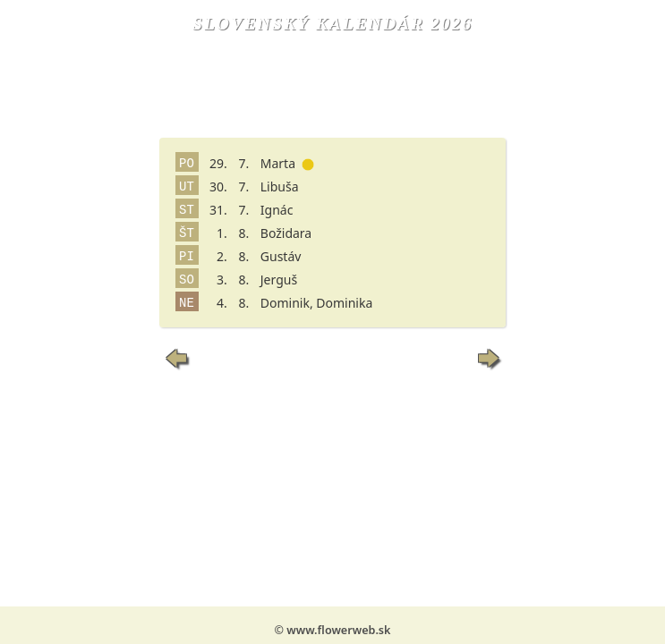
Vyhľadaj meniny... (332, 390)
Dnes (332, 358)
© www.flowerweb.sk (333, 630)
